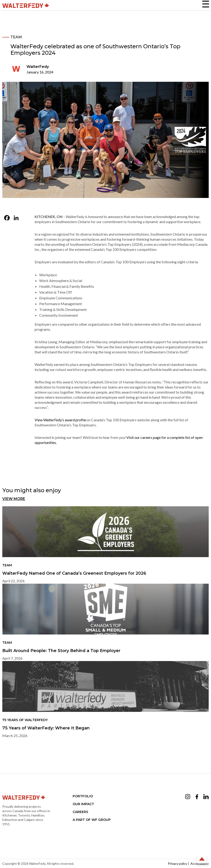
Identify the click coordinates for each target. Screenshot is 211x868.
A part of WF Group (92, 820)
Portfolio (83, 796)
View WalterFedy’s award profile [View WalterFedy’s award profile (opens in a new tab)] (60, 420)
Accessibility (200, 863)
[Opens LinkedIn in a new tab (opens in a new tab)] (206, 797)
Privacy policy (178, 863)
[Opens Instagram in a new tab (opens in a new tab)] (188, 797)
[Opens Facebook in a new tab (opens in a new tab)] (197, 797)
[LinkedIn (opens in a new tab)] (16, 218)
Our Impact (83, 804)
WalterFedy (38, 67)
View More (14, 499)
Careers (80, 812)
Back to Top (202, 859)
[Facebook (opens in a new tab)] (7, 218)
